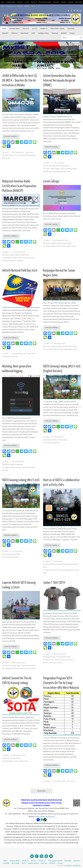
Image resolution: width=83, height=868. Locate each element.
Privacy (45, 6)
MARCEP (38, 6)
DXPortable (32, 155)
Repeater (68, 2)
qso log (13, 467)
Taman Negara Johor (70, 349)
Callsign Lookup (20, 6)
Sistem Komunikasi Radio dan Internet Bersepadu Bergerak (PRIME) (59, 80)
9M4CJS (7, 155)
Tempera (69, 866)
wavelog (19, 467)
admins (48, 781)
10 (49, 67)
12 (53, 67)
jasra (9, 158)
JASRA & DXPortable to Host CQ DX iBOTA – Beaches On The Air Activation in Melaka (19, 80)
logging (7, 467)
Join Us (28, 2)
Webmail (76, 2)
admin (7, 152)
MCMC (48, 169)
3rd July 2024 (58, 561)
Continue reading (11, 136)
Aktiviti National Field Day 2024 (20, 270)
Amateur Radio (11, 2)
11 (51, 67)
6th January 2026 (18, 152)
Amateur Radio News (22, 255)
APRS (12, 6)
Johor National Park (56, 349)
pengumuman (64, 166)
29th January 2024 (19, 663)
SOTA (15, 668)
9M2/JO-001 (50, 660)
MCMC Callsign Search (69, 246)
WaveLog (31, 6)
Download (60, 2)
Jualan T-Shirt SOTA (54, 583)
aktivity (54, 440)
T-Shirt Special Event (55, 663)
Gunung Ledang (51, 443)
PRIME (57, 169)
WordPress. (77, 866)
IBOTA (4, 158)
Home (3, 2)
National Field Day (11, 357)
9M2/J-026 (49, 570)
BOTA (25, 155)
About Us (21, 2)
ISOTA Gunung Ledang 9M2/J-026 (21, 480)
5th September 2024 (19, 354)
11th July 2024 (58, 437)
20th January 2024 (60, 654)
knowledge (55, 166)
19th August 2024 (59, 343)
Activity (30, 152)
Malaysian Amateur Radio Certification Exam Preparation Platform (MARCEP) (19, 186)
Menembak (4, 6)
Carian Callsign (51, 181)
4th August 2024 (18, 462)
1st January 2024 (60, 781)
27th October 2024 (19, 252)
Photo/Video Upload (48, 2)
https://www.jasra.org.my (45, 817)
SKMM (69, 172)
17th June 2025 (59, 163)
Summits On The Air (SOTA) (27, 668)
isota (58, 443)
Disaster (48, 166)
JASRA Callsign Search (53, 246)
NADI (52, 169)
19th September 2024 (61, 240)
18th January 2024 (19, 755)
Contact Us (36, 2)
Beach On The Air (17, 155)
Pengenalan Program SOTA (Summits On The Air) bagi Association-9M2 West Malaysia (61, 683)
